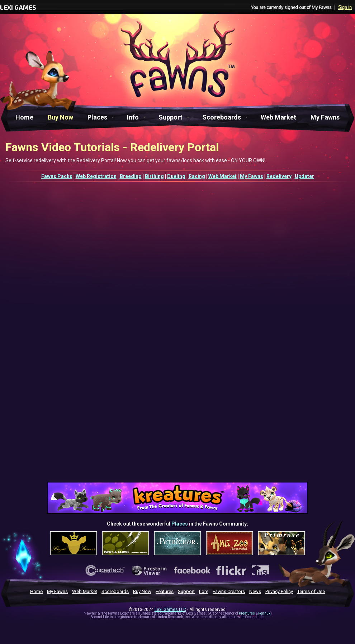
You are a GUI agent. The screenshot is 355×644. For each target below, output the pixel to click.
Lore (204, 591)
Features (165, 591)
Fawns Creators (229, 591)
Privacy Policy (279, 591)
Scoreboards (222, 117)
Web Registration (96, 176)
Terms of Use (311, 591)
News (255, 591)
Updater (304, 176)
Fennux (264, 613)
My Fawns (325, 117)
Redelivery (279, 176)
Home (24, 117)
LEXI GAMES (18, 7)
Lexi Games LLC (170, 610)
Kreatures (247, 613)
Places (97, 117)
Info (133, 117)
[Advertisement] (178, 428)
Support (171, 117)
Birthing (154, 176)
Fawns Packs (57, 176)
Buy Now (60, 117)
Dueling (176, 176)
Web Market (278, 117)
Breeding (131, 176)
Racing (197, 176)
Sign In (345, 7)
